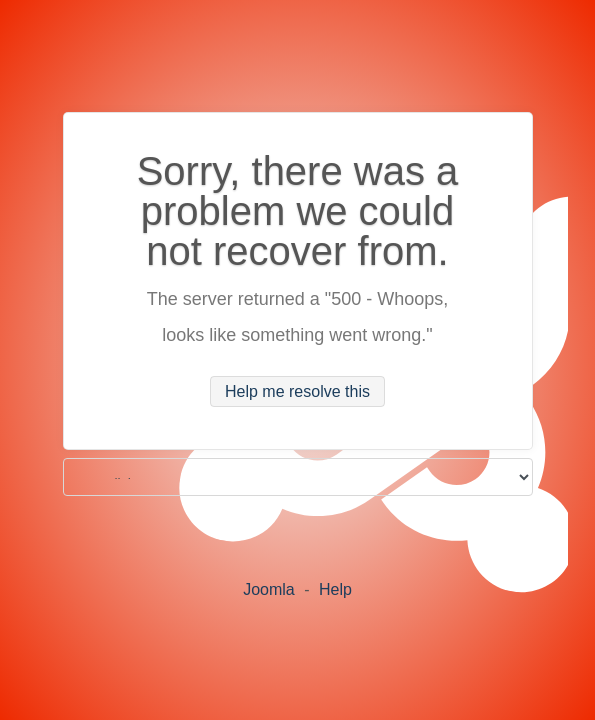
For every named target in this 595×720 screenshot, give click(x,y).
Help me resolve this (297, 391)
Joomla (269, 589)
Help (335, 589)
